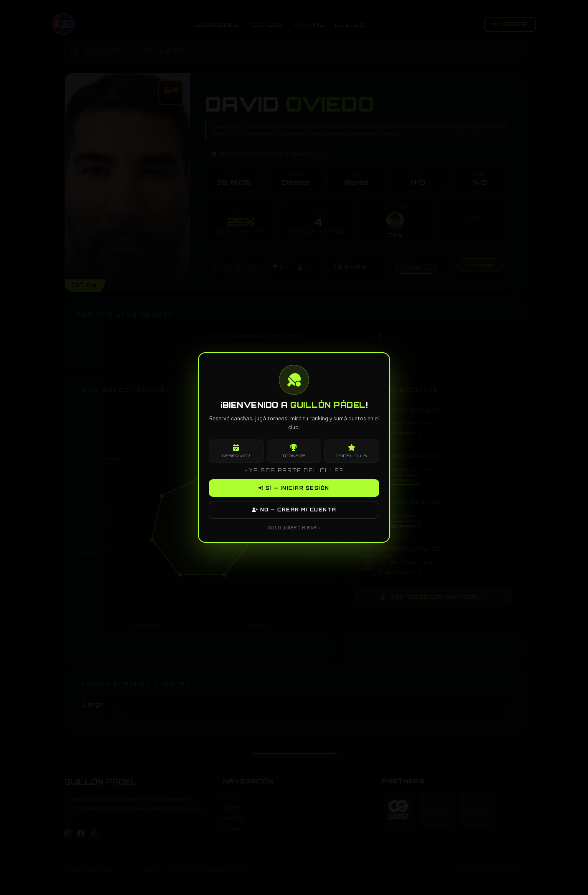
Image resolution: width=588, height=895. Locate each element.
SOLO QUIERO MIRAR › (294, 527)
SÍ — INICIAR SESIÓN (294, 488)
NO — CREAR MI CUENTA (294, 510)
